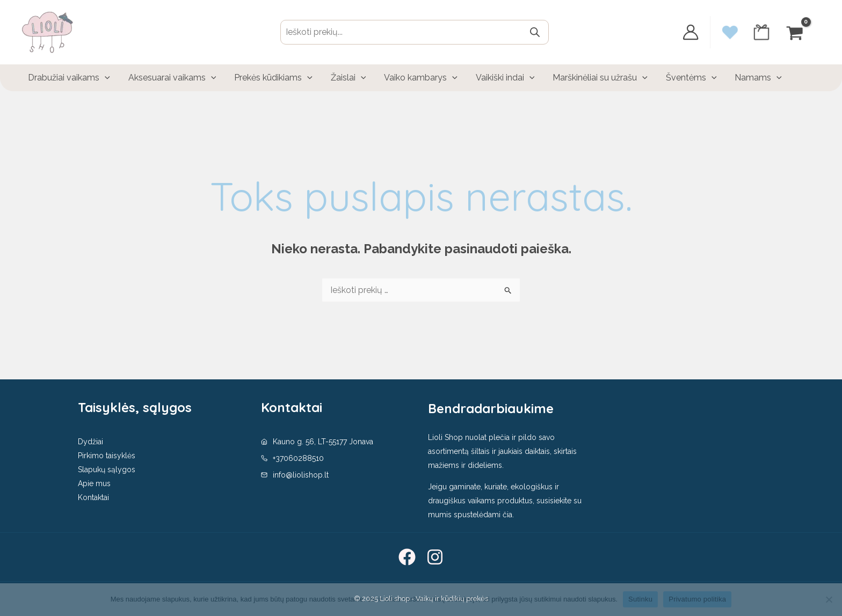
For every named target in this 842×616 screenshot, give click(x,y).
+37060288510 (298, 458)
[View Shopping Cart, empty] (796, 32)
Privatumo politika (697, 599)
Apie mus (94, 483)
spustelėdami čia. (484, 515)
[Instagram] (435, 557)
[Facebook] (407, 557)
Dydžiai (90, 442)
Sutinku (640, 599)
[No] (829, 599)
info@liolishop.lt (301, 475)
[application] (104, 78)
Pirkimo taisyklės (107, 456)
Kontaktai (93, 497)
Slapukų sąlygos (107, 470)
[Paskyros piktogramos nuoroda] (691, 32)
